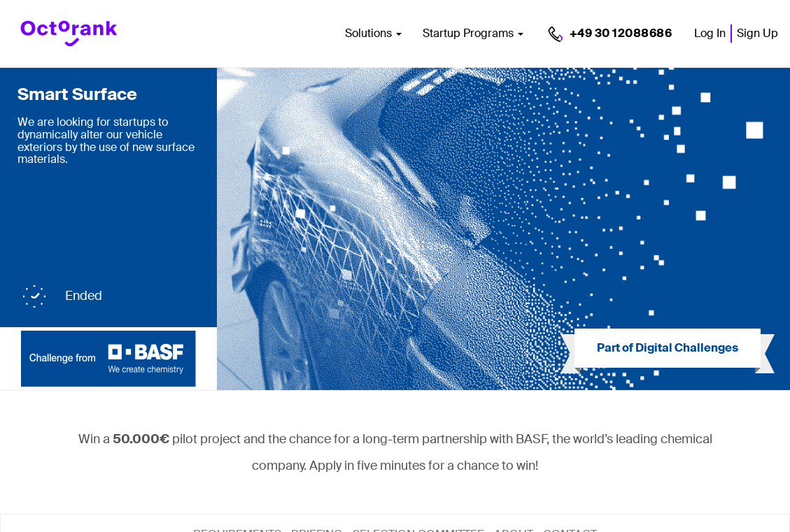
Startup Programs (473, 33)
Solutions (373, 33)
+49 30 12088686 (621, 33)
